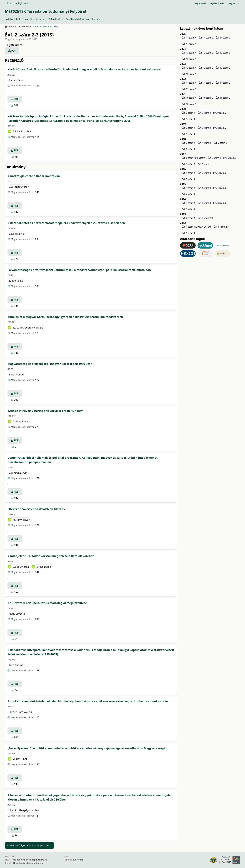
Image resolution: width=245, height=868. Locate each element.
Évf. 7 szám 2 (220, 143)
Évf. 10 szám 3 (206, 98)
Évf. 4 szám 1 (188, 194)
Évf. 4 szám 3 (204, 188)
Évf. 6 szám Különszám (194, 158)
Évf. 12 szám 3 (206, 68)
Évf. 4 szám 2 (220, 188)
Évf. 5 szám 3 (204, 173)
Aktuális (29, 19)
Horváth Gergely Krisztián (24, 810)
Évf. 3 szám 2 (220, 203)
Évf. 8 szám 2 (220, 128)
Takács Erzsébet (22, 131)
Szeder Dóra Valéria (20, 712)
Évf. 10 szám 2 (223, 98)
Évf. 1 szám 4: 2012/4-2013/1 (196, 227)
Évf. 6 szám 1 (204, 164)
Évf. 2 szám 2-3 (205, 218)
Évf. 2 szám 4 (188, 218)
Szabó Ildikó (16, 281)
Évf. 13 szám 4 (189, 53)
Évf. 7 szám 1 (188, 149)
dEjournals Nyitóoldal (18, 3)
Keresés (95, 19)
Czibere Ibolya (21, 421)
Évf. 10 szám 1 (189, 104)
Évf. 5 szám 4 (188, 173)
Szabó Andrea (21, 567)
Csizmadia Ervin (18, 473)
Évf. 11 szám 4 (189, 83)
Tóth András (16, 665)
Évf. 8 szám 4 (188, 128)
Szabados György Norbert (28, 328)
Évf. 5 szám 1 (188, 179)
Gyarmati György (19, 187)
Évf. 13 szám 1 (189, 59)
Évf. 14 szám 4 (189, 38)
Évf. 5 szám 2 (220, 173)
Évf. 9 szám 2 (220, 113)
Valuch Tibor (20, 759)
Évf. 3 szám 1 (188, 209)
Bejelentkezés (217, 3)
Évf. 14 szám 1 (189, 44)
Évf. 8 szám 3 (204, 128)
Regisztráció (201, 3)
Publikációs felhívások (77, 19)
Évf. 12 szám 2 (223, 68)
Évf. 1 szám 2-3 (221, 227)
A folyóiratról (14, 19)
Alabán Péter (16, 80)
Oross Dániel (44, 567)
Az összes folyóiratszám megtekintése (29, 845)
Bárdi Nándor (17, 375)
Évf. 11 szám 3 (206, 83)
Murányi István (21, 520)
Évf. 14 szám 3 (206, 38)
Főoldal (11, 27)
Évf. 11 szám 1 (189, 89)
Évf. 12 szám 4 (189, 68)
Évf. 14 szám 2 (223, 38)
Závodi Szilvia (17, 234)
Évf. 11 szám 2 (223, 83)
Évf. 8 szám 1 (188, 134)
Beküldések (56, 19)
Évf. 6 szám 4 (214, 158)
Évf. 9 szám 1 (188, 119)
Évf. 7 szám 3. (204, 143)
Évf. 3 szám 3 (204, 203)
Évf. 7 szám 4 (188, 143)
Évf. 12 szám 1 (189, 74)
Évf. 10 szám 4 (189, 98)
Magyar (233, 3)
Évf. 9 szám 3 (204, 113)
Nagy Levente (17, 614)
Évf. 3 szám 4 (188, 203)
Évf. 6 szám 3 (230, 158)
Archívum (41, 19)
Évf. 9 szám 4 (188, 113)
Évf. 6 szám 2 (188, 164)
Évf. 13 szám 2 (223, 53)
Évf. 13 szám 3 (206, 53)
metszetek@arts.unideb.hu (30, 863)
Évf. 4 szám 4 (188, 188)
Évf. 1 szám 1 (188, 233)
